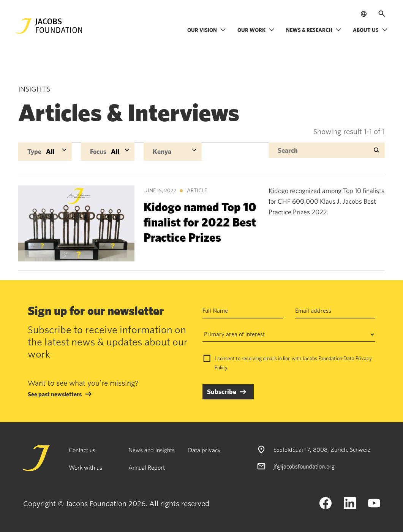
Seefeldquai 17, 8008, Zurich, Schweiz (322, 450)
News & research (314, 30)
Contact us (82, 450)
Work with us (85, 467)
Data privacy (204, 450)
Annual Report (147, 467)
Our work (256, 30)
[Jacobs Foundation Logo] (49, 26)
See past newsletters (55, 394)
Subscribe (222, 392)
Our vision (207, 30)
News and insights (152, 450)
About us (370, 30)
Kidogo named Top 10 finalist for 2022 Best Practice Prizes (200, 222)
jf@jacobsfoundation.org (304, 466)
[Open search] (382, 14)
